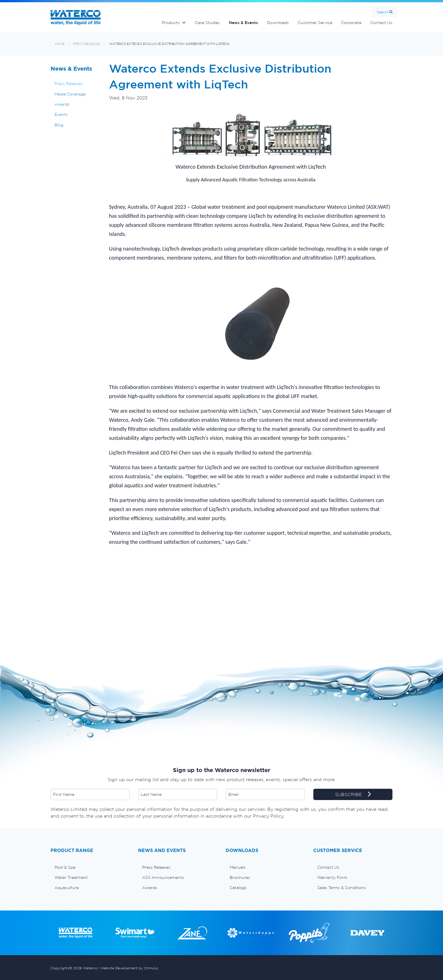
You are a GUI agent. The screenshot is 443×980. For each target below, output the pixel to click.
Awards (62, 104)
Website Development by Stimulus (129, 968)
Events (61, 114)
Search (382, 12)
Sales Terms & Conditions (342, 888)
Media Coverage (70, 94)
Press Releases (87, 44)
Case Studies (207, 23)
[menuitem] (90, 867)
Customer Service (315, 23)
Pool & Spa (65, 867)
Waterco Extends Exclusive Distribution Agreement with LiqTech (169, 44)
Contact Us (381, 23)
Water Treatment (71, 877)
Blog (59, 125)
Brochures (240, 877)
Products (171, 23)
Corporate (351, 23)
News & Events (243, 23)
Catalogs (238, 888)
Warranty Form (332, 877)
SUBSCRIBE (353, 795)
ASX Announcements (163, 877)
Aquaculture (67, 888)
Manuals (238, 867)
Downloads (278, 23)
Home (60, 44)
